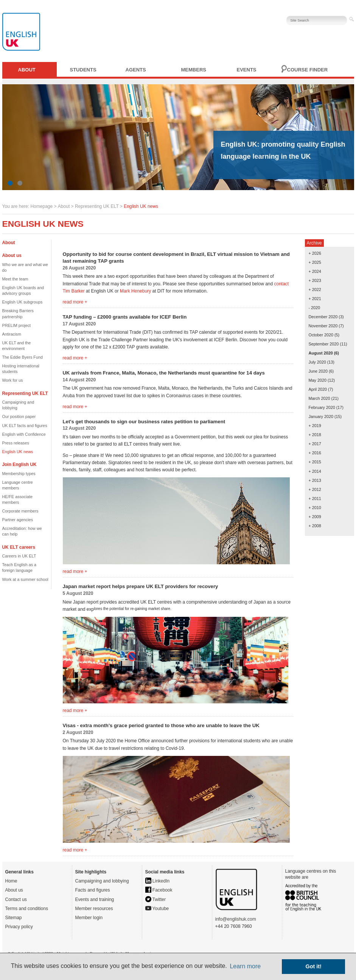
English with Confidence (24, 434)
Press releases (16, 443)
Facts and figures (93, 890)
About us (14, 890)
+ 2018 (315, 435)
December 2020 (323, 317)
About (27, 70)
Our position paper (19, 416)
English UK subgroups (23, 302)
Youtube (157, 909)
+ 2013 (315, 480)
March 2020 (319, 398)
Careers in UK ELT (19, 556)
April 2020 (318, 389)
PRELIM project (17, 325)
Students (83, 70)
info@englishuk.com (236, 919)
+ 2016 (315, 453)
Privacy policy (19, 927)
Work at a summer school (25, 579)
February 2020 (322, 407)
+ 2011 (315, 499)
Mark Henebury (135, 291)
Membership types (19, 474)
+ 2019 (315, 426)
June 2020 (318, 371)
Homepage (41, 206)
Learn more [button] (245, 966)
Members (194, 70)
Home (11, 881)
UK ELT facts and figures (25, 426)
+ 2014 (315, 471)
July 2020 (317, 362)
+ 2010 (315, 508)
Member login (89, 918)
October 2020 (321, 335)
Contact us (16, 899)
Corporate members (20, 511)
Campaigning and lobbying (102, 881)
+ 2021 (315, 299)
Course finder (308, 70)
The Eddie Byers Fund (23, 357)
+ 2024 (315, 271)
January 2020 (321, 416)
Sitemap (14, 918)
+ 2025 (315, 262)
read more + (75, 302)
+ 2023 (315, 280)
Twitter (155, 899)
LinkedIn (158, 881)
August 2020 (321, 353)
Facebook (159, 890)
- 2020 (315, 308)
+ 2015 (315, 462)
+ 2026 (315, 253)
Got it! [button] (314, 966)
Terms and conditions (27, 909)
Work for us (13, 380)
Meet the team (15, 279)
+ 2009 (315, 517)
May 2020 (318, 380)
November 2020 (323, 326)
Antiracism (12, 334)
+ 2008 (315, 526)
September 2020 (324, 344)
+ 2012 (315, 489)
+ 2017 (315, 444)
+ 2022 (315, 290)
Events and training (95, 899)
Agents (136, 70)
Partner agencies (18, 520)
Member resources (94, 909)
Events (247, 70)
